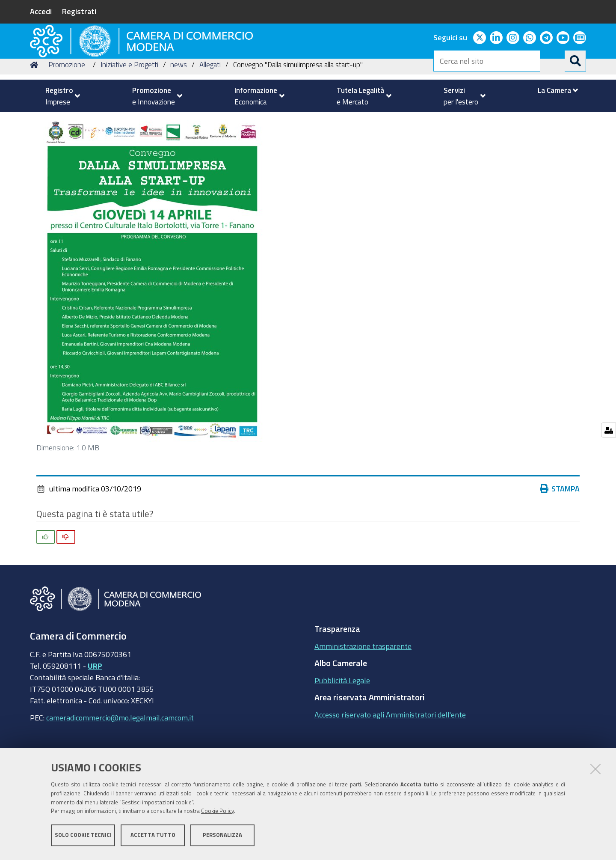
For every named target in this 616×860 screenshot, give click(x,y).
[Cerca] (575, 61)
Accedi (41, 11)
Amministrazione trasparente (363, 702)
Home (36, 121)
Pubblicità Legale (342, 737)
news (179, 121)
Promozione (67, 121)
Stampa (560, 545)
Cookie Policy (218, 814)
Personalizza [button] (222, 838)
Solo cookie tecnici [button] (83, 838)
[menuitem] (59, 96)
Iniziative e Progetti (129, 121)
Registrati (79, 11)
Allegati (210, 121)
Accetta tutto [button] (153, 838)
